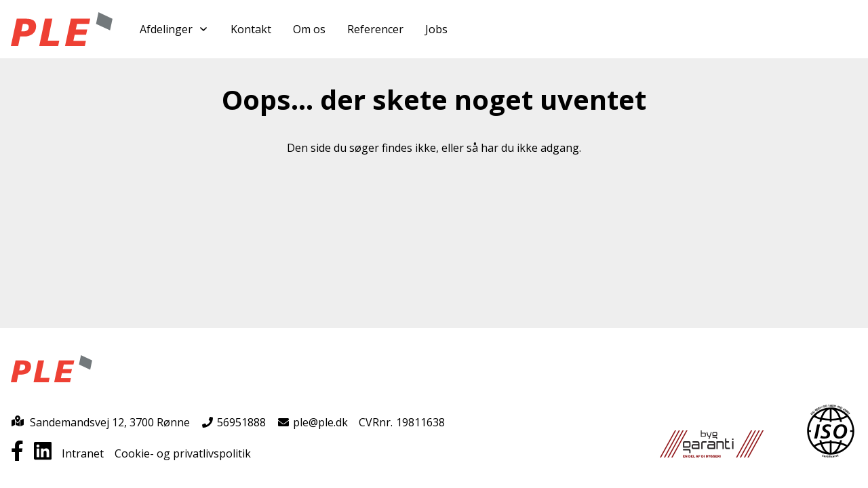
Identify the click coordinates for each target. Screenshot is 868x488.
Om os (309, 29)
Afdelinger (174, 29)
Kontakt (251, 29)
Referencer (375, 29)
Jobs (436, 29)
